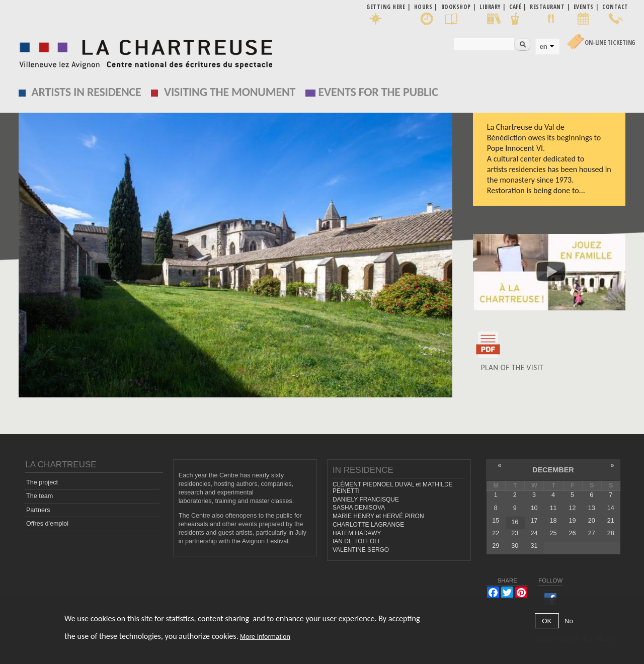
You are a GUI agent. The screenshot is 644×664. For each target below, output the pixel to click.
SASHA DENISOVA (359, 508)
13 (592, 508)
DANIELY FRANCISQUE (366, 500)
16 (515, 522)
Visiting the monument (230, 92)
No (569, 621)
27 (592, 533)
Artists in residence (86, 92)
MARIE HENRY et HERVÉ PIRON (378, 516)
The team (39, 496)
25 (553, 533)
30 (515, 546)
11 (553, 508)
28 (611, 533)
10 (534, 508)
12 (573, 508)
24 (534, 533)
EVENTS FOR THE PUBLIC (378, 92)
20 (592, 521)
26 (573, 533)
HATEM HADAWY (357, 533)
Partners (38, 510)
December (553, 470)
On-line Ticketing (610, 43)
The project (42, 482)
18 (553, 521)
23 (515, 533)
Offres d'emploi (47, 524)
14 (611, 508)
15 (496, 521)
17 (534, 521)
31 (534, 546)
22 (496, 533)
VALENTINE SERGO (361, 550)
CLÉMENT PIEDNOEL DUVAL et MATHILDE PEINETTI (393, 488)
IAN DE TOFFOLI (356, 541)
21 (611, 521)
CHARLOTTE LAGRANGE (368, 525)
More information (265, 637)
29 (496, 546)
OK (547, 621)
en (543, 47)
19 (573, 521)
